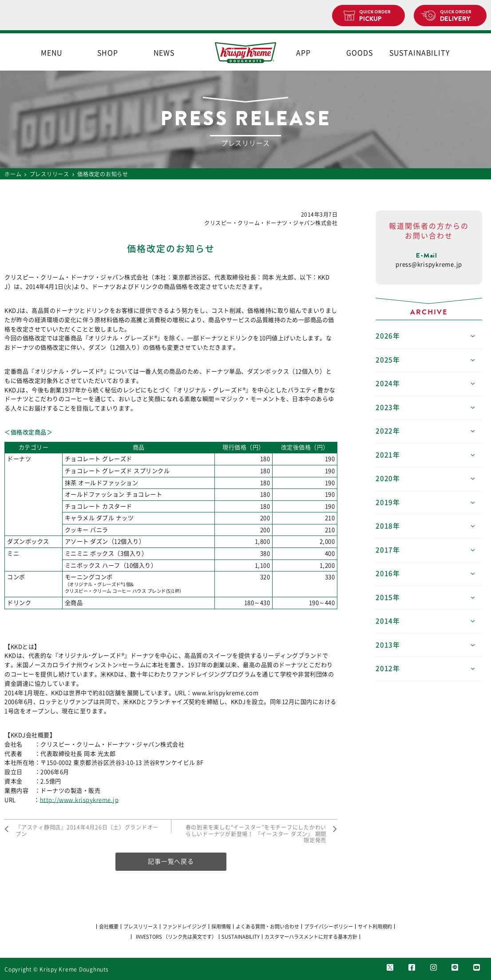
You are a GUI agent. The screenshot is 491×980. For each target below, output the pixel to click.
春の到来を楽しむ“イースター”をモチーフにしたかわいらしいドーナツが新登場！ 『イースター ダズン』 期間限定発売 (256, 834)
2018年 (388, 526)
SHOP (108, 53)
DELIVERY (460, 16)
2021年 (388, 455)
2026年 (388, 336)
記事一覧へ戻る (171, 861)
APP (303, 53)
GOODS (360, 53)
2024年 (388, 383)
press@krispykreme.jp (429, 264)
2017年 (388, 550)
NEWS (164, 53)
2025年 (388, 360)
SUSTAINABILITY (416, 53)
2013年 (388, 645)
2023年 (388, 407)
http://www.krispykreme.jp (79, 800)
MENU (51, 53)
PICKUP (378, 16)
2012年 (388, 669)
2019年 (388, 502)
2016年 (388, 573)
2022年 (388, 431)
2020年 (388, 478)
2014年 (388, 621)
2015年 (388, 597)
